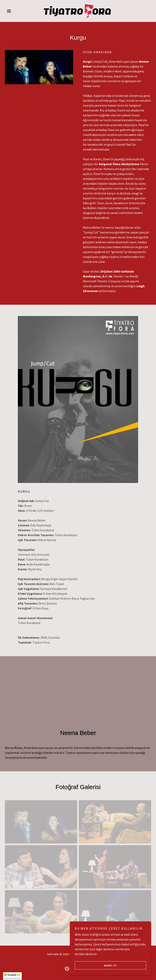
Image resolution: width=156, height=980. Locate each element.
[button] (16, 11)
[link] (78, 11)
